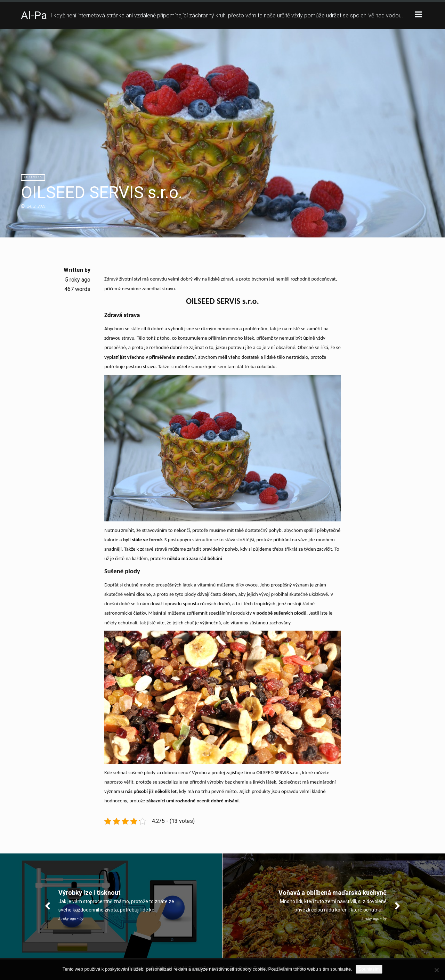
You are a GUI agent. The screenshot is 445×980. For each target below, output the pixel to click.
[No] (436, 970)
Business (33, 177)
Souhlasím (369, 969)
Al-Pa (34, 15)
